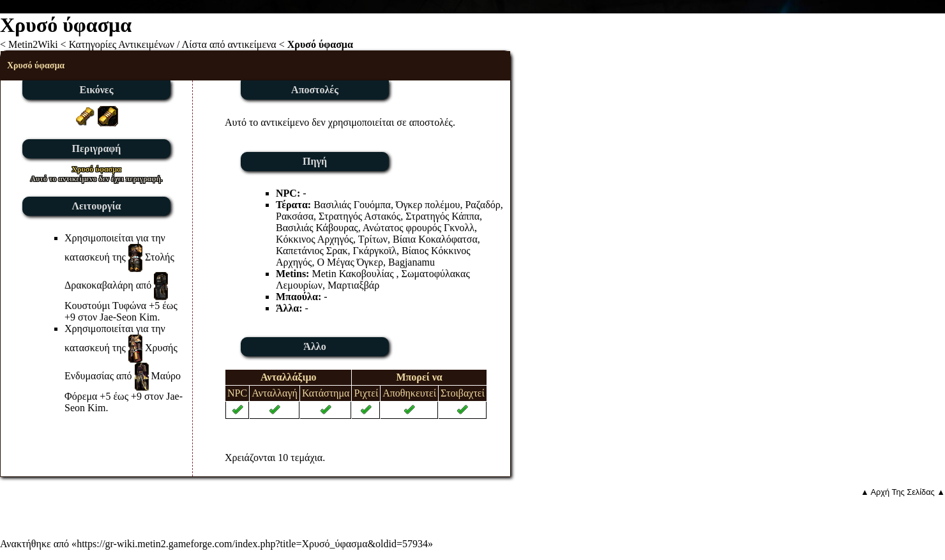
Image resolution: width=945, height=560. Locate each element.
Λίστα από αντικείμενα (229, 44)
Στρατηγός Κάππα (442, 216)
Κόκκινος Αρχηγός (314, 239)
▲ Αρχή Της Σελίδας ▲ (903, 492)
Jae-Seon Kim (128, 317)
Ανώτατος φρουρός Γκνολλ (419, 228)
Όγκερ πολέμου (428, 205)
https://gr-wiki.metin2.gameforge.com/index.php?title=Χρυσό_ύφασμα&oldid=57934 (252, 544)
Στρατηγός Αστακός (359, 216)
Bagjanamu (412, 262)
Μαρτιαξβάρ (353, 285)
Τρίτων (373, 239)
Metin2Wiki (33, 44)
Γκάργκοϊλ (375, 251)
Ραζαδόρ (482, 205)
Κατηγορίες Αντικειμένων (122, 44)
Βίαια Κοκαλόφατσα (435, 239)
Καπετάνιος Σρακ (312, 251)
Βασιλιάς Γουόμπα (352, 205)
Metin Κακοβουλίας (352, 274)
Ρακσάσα (295, 216)
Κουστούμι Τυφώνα (105, 306)
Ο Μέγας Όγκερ (350, 262)
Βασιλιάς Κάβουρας (317, 228)
